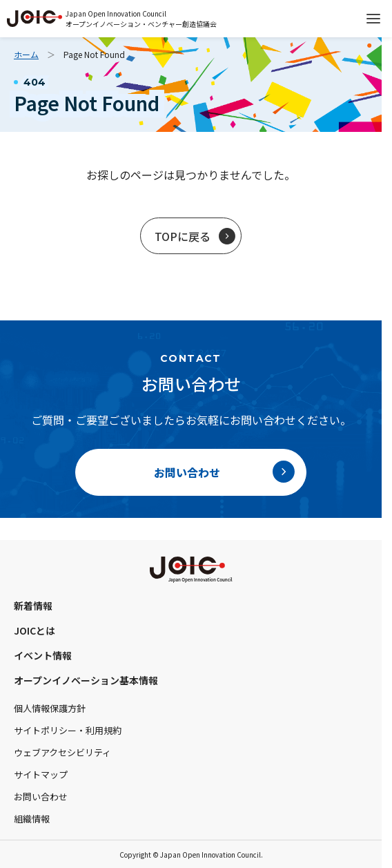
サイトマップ (41, 774)
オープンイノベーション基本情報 (86, 680)
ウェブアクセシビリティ (62, 752)
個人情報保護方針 (50, 708)
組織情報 (32, 819)
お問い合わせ (41, 797)
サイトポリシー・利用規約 (68, 730)
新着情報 (33, 606)
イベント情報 (43, 655)
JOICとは (35, 630)
